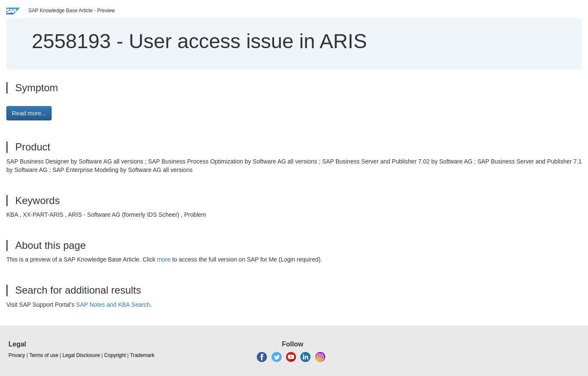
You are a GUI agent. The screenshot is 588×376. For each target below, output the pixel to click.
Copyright (115, 355)
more (164, 259)
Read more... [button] (29, 113)
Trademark (142, 355)
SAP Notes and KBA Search (113, 305)
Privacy (17, 355)
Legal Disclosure (81, 355)
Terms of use (44, 355)
